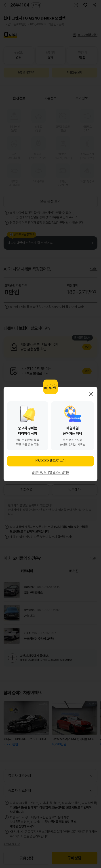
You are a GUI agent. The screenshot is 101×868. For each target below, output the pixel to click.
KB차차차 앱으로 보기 (50, 461)
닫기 (91, 394)
